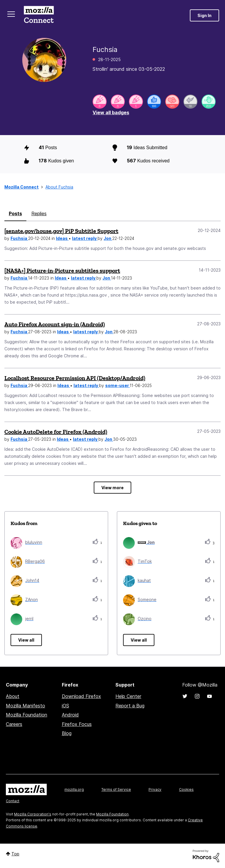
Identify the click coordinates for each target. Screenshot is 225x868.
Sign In (204, 15)
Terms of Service (116, 789)
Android (70, 715)
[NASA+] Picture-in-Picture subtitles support (62, 270)
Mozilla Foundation (27, 715)
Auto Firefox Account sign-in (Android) (55, 324)
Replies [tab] (39, 213)
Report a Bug (130, 706)
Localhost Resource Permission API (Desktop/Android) (75, 378)
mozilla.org (74, 789)
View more (112, 488)
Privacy (155, 789)
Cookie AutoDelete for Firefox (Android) (56, 432)
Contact (13, 801)
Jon (108, 238)
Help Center (128, 696)
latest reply (85, 238)
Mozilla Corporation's (33, 814)
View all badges (111, 112)
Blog (67, 733)
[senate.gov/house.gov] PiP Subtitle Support (61, 231)
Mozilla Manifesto (25, 706)
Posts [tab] (15, 213)
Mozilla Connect (39, 15)
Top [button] (15, 854)
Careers (14, 724)
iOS (65, 706)
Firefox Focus (77, 724)
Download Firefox (81, 696)
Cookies (186, 789)
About (13, 696)
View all (26, 640)
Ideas (62, 238)
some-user (117, 385)
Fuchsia (19, 238)
